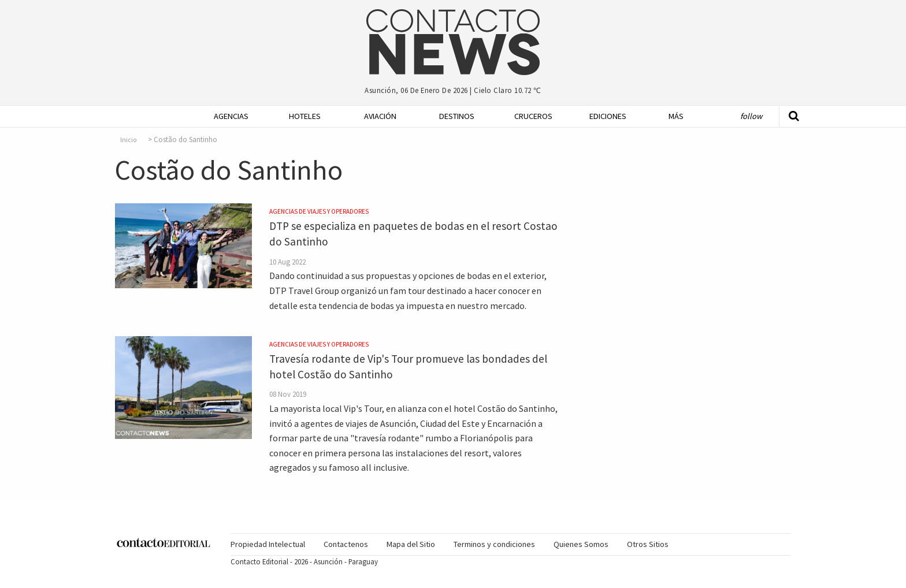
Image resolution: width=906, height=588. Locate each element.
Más (676, 116)
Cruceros (533, 116)
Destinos (457, 116)
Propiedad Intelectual (268, 544)
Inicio (129, 140)
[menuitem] (228, 116)
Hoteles (305, 116)
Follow (751, 116)
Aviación (380, 116)
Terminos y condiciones (494, 544)
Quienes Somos (581, 544)
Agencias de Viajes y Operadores (319, 211)
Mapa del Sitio (411, 544)
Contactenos (346, 544)
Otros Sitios (648, 544)
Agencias (231, 116)
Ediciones (608, 116)
